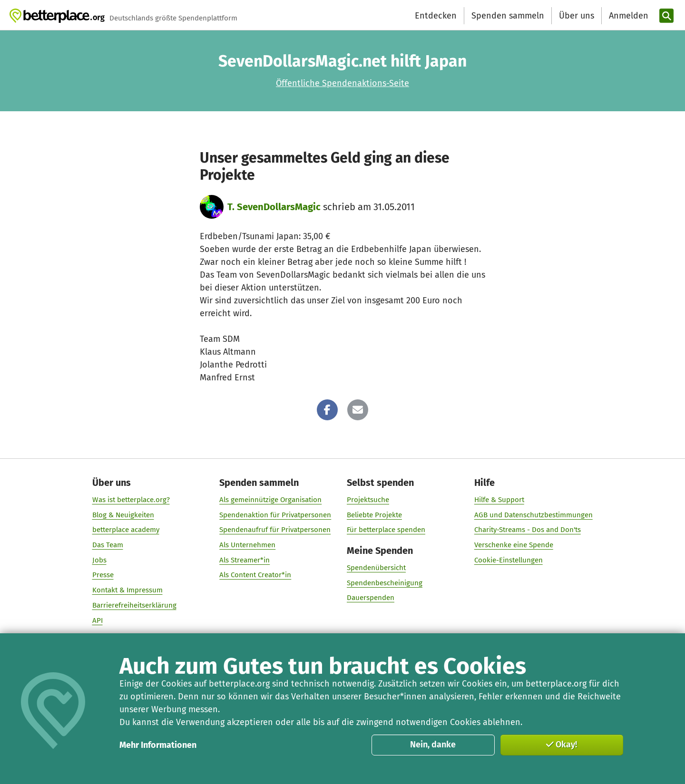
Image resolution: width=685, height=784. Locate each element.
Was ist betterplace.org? (131, 500)
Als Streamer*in (245, 560)
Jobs (99, 560)
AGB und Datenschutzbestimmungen (533, 515)
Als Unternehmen (247, 545)
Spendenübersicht (376, 568)
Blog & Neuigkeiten (123, 515)
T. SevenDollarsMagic (274, 207)
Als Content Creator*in (255, 575)
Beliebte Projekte (374, 515)
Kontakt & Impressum (127, 590)
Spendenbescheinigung (385, 583)
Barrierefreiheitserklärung (134, 605)
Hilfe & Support (499, 500)
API (98, 620)
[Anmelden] (627, 16)
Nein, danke (433, 745)
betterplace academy (126, 530)
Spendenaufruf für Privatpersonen (275, 530)
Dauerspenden (371, 598)
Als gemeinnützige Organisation (270, 500)
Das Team (108, 545)
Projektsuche (368, 500)
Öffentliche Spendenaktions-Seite (342, 83)
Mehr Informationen (158, 745)
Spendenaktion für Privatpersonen (275, 515)
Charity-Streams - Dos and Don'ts (528, 530)
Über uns (577, 16)
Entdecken (436, 16)
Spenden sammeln (508, 16)
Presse (103, 575)
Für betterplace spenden (386, 530)
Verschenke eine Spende (514, 545)
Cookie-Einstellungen (509, 560)
